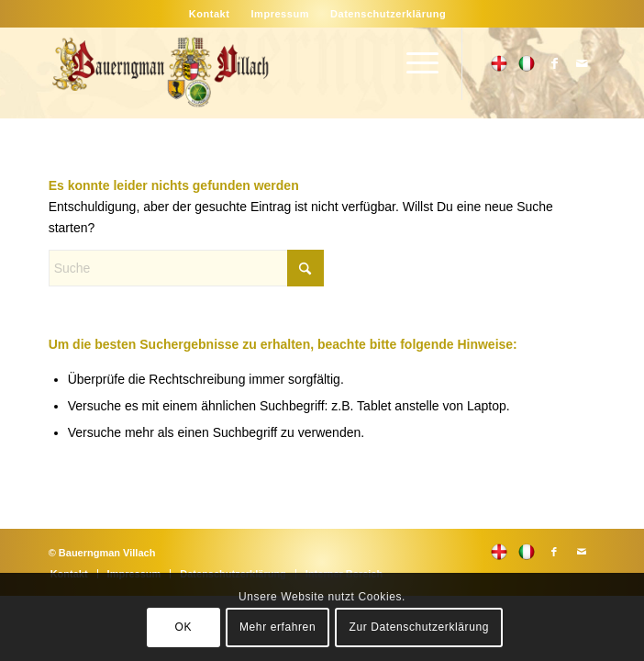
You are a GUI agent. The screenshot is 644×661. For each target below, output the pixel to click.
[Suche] (186, 268)
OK (184, 627)
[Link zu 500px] (499, 63)
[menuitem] (210, 14)
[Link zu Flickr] (527, 63)
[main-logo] (267, 73)
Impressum (280, 14)
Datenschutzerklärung (388, 14)
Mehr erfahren (278, 627)
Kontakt (210, 14)
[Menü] (413, 63)
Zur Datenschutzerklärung (419, 627)
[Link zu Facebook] (554, 63)
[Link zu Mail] (582, 63)
